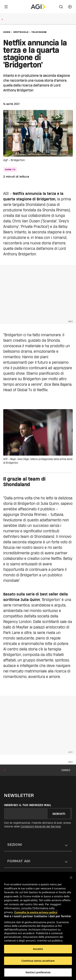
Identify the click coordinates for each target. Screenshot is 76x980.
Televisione (39, 32)
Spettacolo (21, 32)
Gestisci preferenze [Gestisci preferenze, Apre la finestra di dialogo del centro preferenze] (38, 972)
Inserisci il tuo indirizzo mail (28, 805)
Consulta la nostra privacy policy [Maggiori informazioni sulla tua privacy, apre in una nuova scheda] (36, 912)
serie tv (10, 169)
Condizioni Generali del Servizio (41, 826)
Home (7, 32)
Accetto (38, 949)
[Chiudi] (71, 878)
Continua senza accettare (38, 961)
